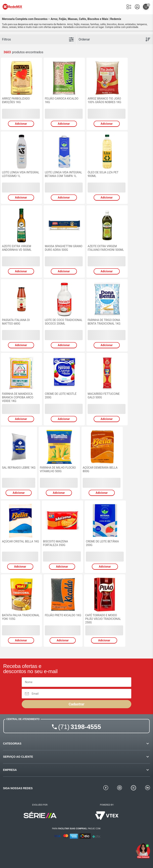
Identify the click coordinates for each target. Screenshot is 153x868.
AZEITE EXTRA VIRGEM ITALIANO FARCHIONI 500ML (106, 248)
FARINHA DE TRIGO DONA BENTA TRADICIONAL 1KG (104, 322)
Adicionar (21, 124)
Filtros (6, 39)
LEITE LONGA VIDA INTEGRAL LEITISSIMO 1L (21, 174)
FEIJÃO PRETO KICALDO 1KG (63, 615)
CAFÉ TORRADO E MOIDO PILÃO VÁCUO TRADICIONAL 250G (103, 619)
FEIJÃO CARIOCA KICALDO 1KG (62, 100)
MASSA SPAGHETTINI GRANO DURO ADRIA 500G (64, 248)
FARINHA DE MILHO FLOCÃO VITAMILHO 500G (58, 469)
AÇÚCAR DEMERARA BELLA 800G (100, 469)
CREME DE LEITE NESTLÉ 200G (61, 396)
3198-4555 (80, 727)
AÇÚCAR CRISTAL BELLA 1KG (21, 541)
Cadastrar (76, 704)
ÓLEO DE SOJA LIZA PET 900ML (103, 174)
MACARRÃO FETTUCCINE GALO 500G (104, 396)
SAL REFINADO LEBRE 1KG (19, 468)
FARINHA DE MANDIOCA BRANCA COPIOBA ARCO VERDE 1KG (18, 397)
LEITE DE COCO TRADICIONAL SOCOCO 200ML (64, 322)
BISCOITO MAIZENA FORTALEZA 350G (55, 543)
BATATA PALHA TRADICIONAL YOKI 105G (21, 617)
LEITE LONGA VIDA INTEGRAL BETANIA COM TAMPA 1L (63, 174)
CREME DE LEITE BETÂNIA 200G (102, 543)
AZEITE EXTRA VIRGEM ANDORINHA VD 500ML (17, 248)
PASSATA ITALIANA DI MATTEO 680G (16, 322)
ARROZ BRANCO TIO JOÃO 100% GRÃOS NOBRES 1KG (104, 100)
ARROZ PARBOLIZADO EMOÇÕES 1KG (16, 100)
